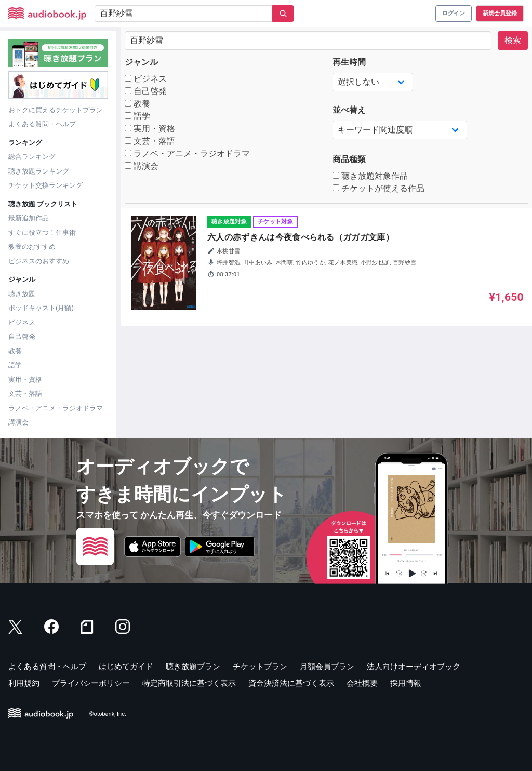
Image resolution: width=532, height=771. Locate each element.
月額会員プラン (327, 667)
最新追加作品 (29, 218)
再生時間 (349, 62)
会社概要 (362, 683)
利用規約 (24, 683)
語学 (15, 365)
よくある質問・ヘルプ (42, 124)
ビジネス (22, 322)
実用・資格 (25, 380)
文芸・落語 (25, 394)
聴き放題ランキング (39, 171)
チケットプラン (260, 667)
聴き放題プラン (193, 667)
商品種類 (349, 159)
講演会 (18, 422)
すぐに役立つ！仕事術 (42, 232)
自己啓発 (22, 336)
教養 (15, 351)
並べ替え (349, 110)
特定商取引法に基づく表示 (189, 683)
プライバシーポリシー (91, 683)
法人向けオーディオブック (414, 667)
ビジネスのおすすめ (39, 261)
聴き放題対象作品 (370, 176)
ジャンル (141, 62)
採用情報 (406, 683)
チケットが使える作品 (378, 188)
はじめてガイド (126, 667)
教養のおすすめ (32, 247)
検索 (513, 40)
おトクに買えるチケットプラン (56, 110)
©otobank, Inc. (108, 714)
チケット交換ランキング (45, 185)
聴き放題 (22, 294)
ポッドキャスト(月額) (41, 308)
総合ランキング (32, 157)
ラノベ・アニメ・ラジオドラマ (56, 408)
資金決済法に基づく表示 (291, 683)
